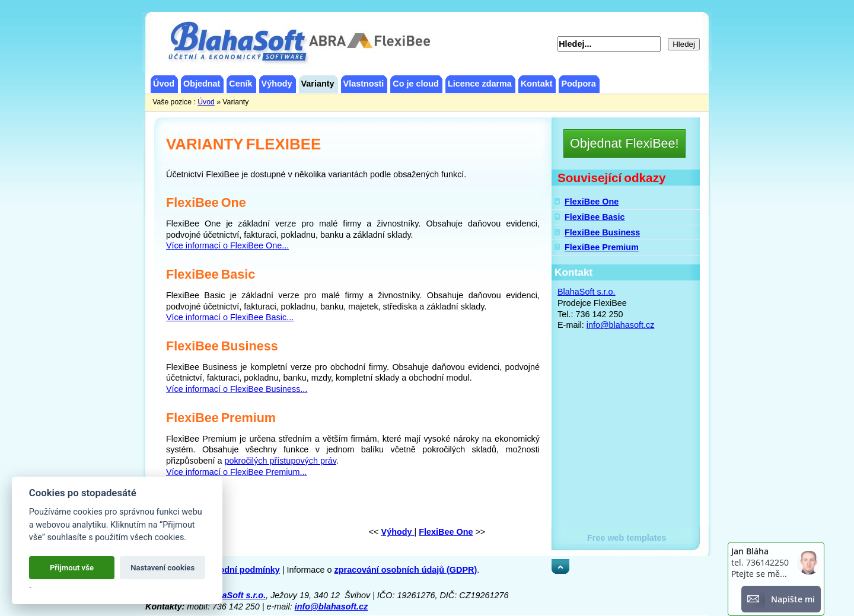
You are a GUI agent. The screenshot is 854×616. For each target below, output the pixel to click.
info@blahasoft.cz (621, 325)
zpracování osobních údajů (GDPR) (406, 570)
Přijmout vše (72, 568)
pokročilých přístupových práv (280, 461)
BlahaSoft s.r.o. (587, 292)
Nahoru (566, 564)
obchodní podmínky (239, 570)
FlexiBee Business (602, 232)
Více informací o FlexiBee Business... (237, 389)
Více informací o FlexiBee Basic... (230, 317)
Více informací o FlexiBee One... (227, 245)
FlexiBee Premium (602, 247)
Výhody (398, 532)
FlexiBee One (592, 202)
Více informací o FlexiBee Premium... (237, 472)
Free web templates (627, 538)
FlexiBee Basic (595, 217)
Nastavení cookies (162, 568)
